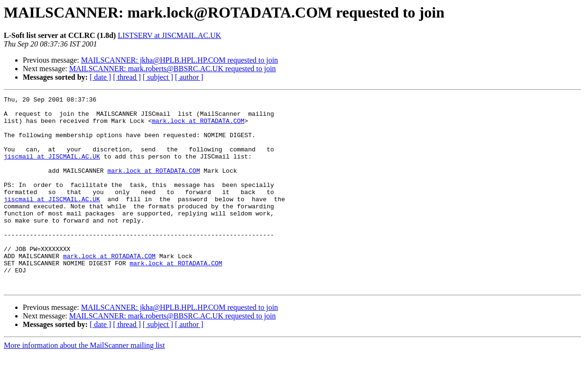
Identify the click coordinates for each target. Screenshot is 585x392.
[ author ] (189, 77)
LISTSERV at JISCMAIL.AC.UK (169, 35)
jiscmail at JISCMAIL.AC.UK (52, 169)
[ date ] (100, 77)
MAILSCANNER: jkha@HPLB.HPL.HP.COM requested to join (180, 60)
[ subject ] (158, 77)
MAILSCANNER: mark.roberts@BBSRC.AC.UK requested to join (173, 69)
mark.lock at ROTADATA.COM (198, 126)
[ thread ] (127, 77)
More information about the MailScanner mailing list (84, 384)
